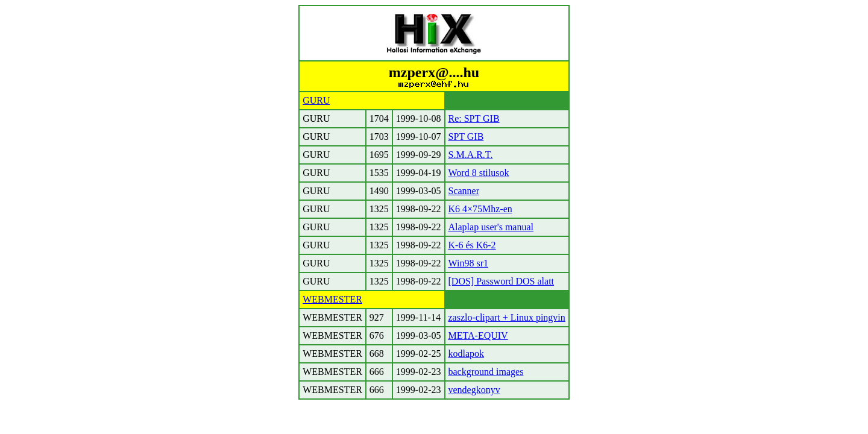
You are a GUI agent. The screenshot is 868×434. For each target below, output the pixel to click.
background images (486, 372)
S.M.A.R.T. (471, 155)
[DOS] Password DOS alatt (502, 281)
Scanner (464, 191)
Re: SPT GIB (474, 118)
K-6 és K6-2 (472, 245)
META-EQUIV (478, 335)
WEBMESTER (332, 299)
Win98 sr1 (468, 263)
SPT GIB (466, 137)
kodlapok (467, 354)
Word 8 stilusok (479, 173)
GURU (316, 100)
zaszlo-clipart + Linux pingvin (507, 317)
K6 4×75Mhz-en (480, 209)
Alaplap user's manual (491, 227)
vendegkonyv (474, 390)
